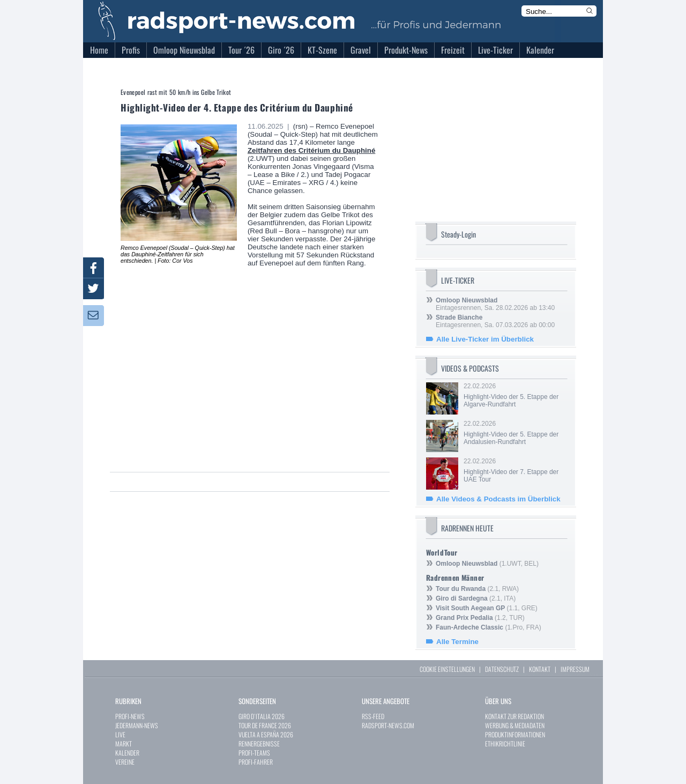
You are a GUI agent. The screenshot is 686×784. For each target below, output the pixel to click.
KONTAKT (540, 669)
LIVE (120, 734)
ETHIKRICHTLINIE (505, 744)
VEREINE (125, 762)
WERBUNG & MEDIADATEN (515, 725)
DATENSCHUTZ (502, 669)
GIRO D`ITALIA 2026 (262, 716)
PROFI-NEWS (130, 716)
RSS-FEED (373, 716)
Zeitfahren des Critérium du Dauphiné (311, 150)
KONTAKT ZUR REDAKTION (514, 716)
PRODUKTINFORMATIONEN (515, 734)
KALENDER (127, 753)
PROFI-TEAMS (254, 753)
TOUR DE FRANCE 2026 (265, 725)
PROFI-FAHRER (256, 762)
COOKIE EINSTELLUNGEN (447, 669)
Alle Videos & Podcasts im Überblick (498, 499)
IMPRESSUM (575, 669)
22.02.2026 (514, 395)
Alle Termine (457, 642)
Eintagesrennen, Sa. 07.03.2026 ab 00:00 (495, 321)
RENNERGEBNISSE (259, 744)
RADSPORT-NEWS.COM (388, 725)
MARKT (124, 744)
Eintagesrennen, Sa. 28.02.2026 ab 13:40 (495, 304)
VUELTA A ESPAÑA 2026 (266, 734)
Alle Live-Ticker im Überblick (485, 339)
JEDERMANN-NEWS (137, 725)
